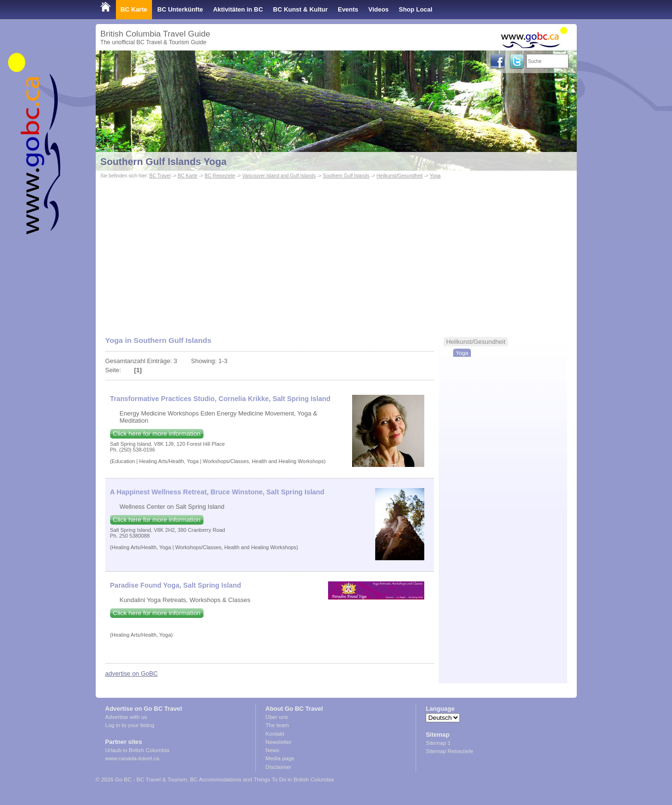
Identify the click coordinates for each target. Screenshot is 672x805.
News (273, 750)
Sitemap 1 (438, 743)
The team (277, 725)
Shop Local (416, 9)
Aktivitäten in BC (238, 9)
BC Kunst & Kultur (301, 9)
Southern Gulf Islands (346, 176)
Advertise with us (126, 717)
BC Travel (160, 176)
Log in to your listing (130, 725)
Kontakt (275, 734)
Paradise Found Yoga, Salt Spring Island (176, 585)
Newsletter (279, 742)
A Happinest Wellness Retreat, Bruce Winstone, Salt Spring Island (217, 492)
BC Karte (134, 9)
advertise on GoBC (132, 673)
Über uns (277, 717)
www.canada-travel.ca (133, 758)
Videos (379, 9)
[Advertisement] (336, 253)
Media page (280, 758)
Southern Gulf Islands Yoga (164, 162)
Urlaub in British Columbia (137, 750)
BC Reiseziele (220, 176)
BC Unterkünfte (180, 9)
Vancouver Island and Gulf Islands (279, 176)
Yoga (435, 176)
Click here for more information (157, 434)
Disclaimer (279, 767)
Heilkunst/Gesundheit (400, 176)
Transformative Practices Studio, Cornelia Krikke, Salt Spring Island (221, 399)
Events (348, 9)
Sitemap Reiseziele (450, 751)
